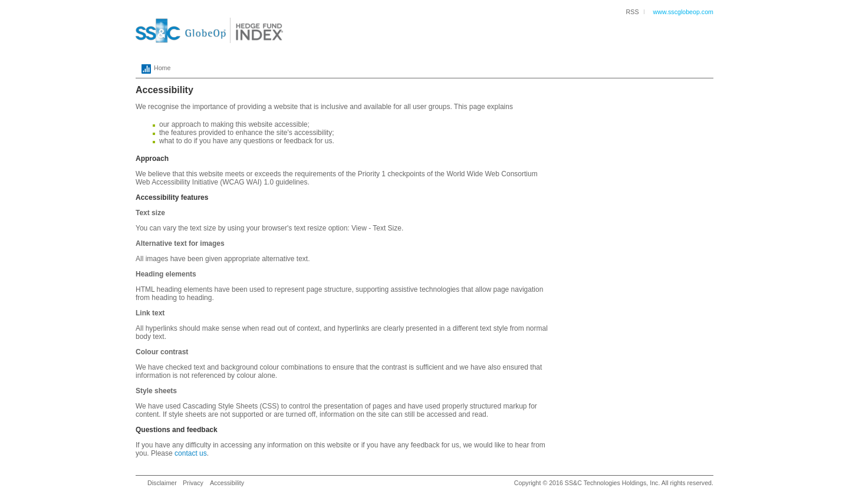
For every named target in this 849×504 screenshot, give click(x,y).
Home (153, 69)
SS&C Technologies (593, 483)
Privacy (193, 483)
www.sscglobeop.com (683, 12)
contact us (191, 453)
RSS (633, 12)
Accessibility (227, 483)
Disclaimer (162, 483)
